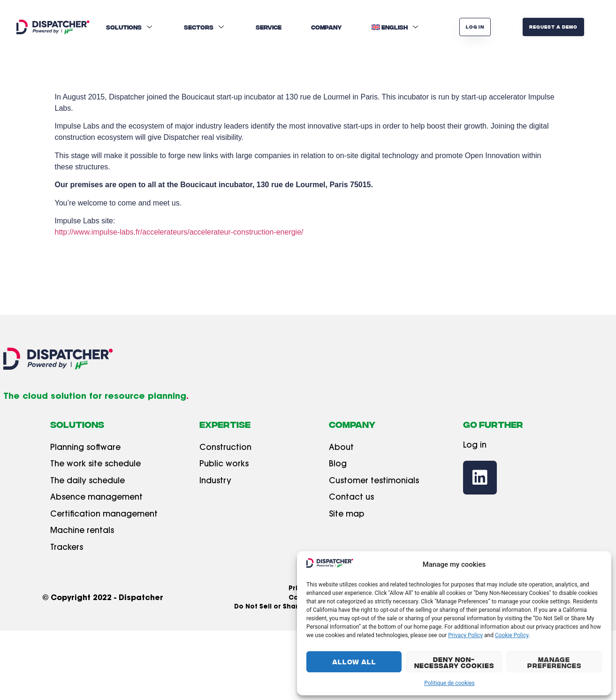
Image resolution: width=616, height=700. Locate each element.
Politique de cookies (449, 683)
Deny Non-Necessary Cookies (454, 662)
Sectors (205, 27)
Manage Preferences (554, 662)
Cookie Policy (512, 635)
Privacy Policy (465, 635)
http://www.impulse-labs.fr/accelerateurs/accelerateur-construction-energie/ (179, 232)
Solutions (130, 27)
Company (326, 27)
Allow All (354, 662)
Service (269, 27)
